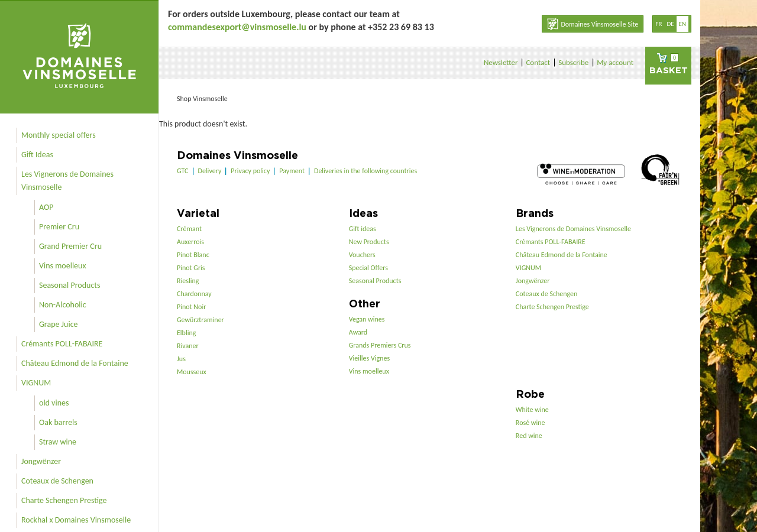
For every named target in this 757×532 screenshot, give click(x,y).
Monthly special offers (59, 135)
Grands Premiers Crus (380, 345)
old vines (54, 403)
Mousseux (192, 372)
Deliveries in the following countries (365, 171)
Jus (181, 359)
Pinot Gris (191, 268)
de (670, 24)
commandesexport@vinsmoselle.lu (237, 27)
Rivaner (188, 346)
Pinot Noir (191, 307)
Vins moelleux (63, 266)
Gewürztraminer (200, 320)
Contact (538, 62)
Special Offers (368, 268)
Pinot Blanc (193, 255)
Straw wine (58, 442)
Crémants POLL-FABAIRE (62, 344)
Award (358, 332)
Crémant (189, 229)
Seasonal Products (69, 285)
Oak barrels (58, 422)
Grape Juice (59, 324)
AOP (46, 207)
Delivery (210, 171)
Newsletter (501, 62)
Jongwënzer (41, 461)
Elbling (186, 333)
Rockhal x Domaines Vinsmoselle (76, 520)
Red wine (529, 436)
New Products (369, 242)
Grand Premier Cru (70, 246)
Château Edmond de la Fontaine (75, 363)
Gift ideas (363, 229)
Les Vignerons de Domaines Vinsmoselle (67, 181)
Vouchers (362, 255)
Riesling (188, 281)
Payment (292, 171)
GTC (183, 171)
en (682, 24)
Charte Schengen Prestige (64, 500)
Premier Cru (59, 227)
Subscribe (573, 62)
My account (615, 62)
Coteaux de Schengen (57, 481)
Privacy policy (250, 171)
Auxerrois (190, 242)
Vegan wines (367, 319)
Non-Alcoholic (63, 305)
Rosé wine (530, 423)
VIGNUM (36, 383)
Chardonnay (194, 294)
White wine (532, 410)
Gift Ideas (37, 155)
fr (659, 24)
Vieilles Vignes (369, 358)
